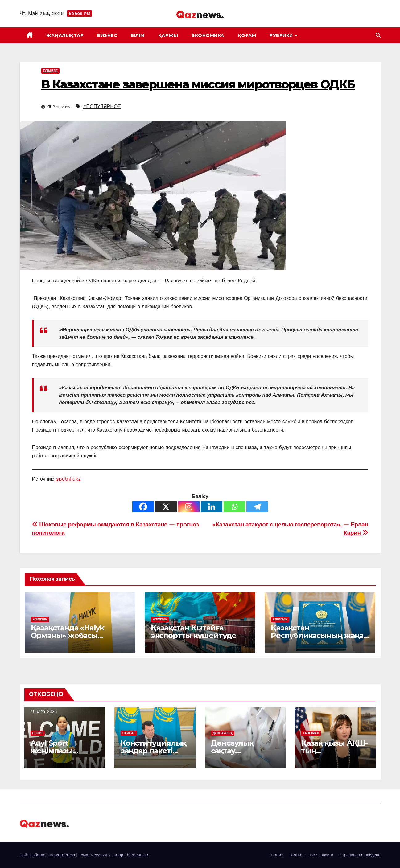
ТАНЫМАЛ (311, 733)
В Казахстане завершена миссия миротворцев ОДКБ (198, 84)
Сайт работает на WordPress (48, 855)
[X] (166, 507)
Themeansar (137, 855)
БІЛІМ (138, 35)
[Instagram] (189, 507)
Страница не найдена (360, 855)
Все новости (322, 855)
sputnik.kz (68, 479)
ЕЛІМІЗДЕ (51, 71)
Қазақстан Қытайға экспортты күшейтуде (194, 632)
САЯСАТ (129, 733)
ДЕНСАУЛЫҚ (223, 733)
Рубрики (282, 35)
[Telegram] (257, 507)
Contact (296, 855)
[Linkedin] (212, 507)
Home (276, 855)
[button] (378, 35)
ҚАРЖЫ (168, 35)
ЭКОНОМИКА (208, 35)
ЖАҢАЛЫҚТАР (65, 35)
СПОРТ (38, 733)
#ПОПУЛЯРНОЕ (102, 106)
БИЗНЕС (107, 35)
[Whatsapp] (234, 507)
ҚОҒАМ (247, 35)
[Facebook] (143, 507)
